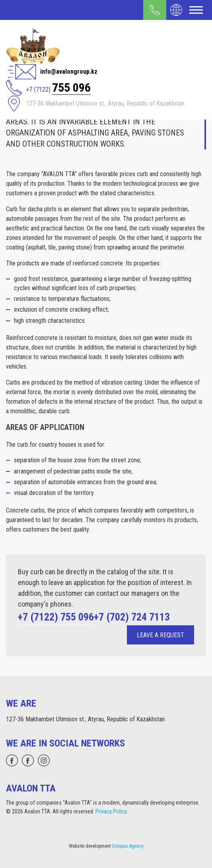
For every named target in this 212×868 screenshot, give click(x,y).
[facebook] (28, 760)
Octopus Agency (128, 846)
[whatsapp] (12, 760)
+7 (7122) (58, 88)
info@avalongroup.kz (69, 72)
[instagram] (44, 760)
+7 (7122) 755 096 (56, 617)
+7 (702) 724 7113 (132, 617)
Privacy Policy (111, 811)
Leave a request (160, 635)
